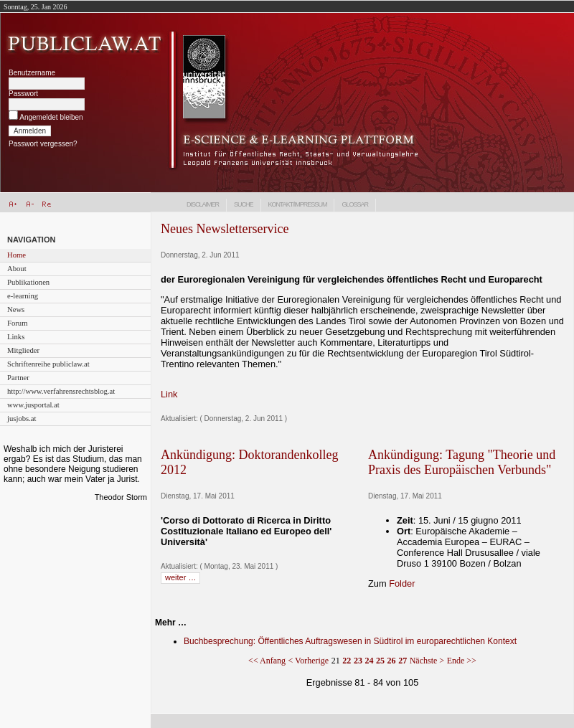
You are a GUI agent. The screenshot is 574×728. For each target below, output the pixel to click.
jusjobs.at (22, 419)
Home (17, 255)
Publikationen (28, 282)
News (16, 309)
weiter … (180, 577)
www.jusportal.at (33, 405)
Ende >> (462, 661)
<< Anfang (267, 661)
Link (169, 394)
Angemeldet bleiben (51, 117)
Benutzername (32, 73)
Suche (244, 204)
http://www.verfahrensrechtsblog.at (61, 391)
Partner (18, 378)
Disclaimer (203, 204)
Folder (402, 583)
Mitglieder (23, 350)
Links (16, 337)
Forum (17, 323)
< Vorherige (309, 661)
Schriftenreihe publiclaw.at (48, 364)
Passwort (23, 94)
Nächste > (427, 661)
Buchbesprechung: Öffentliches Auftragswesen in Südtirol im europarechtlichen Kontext (350, 641)
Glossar (355, 204)
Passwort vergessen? (43, 144)
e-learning (23, 296)
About (17, 269)
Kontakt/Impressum (298, 204)
